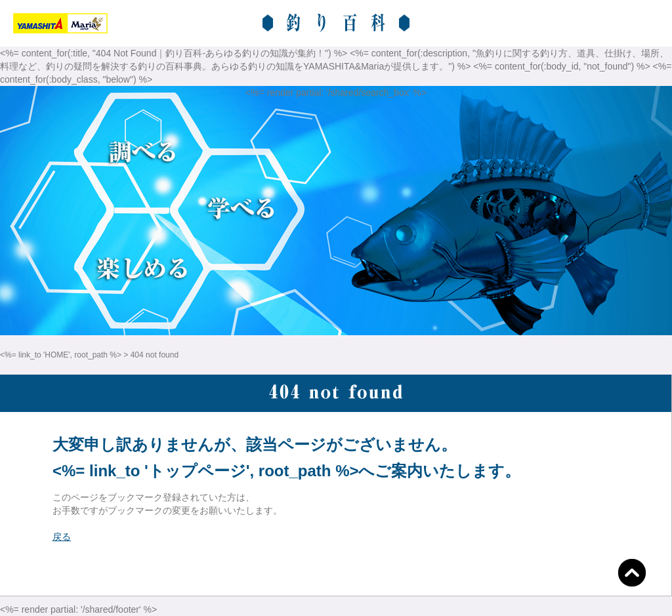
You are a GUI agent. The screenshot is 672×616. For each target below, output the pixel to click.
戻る (62, 537)
